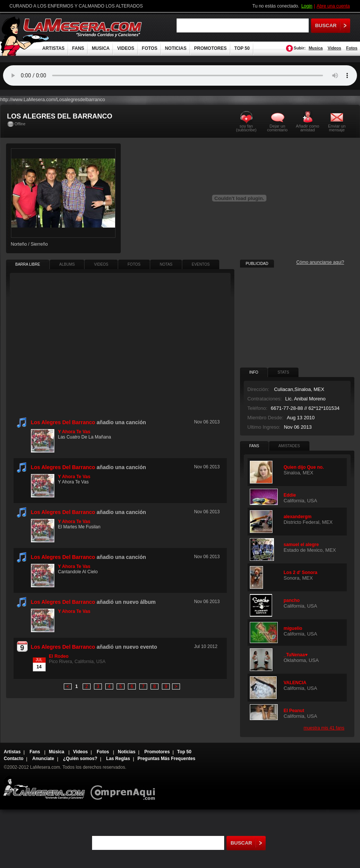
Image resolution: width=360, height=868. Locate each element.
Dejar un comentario (277, 128)
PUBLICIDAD (257, 264)
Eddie (290, 495)
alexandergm (298, 517)
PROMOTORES (210, 48)
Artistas (12, 752)
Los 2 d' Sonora (301, 573)
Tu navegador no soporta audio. (180, 75)
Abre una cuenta (333, 6)
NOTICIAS (176, 48)
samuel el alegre (301, 545)
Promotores (157, 752)
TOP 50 (242, 48)
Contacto (14, 759)
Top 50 (184, 752)
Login (307, 6)
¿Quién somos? (80, 759)
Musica (316, 48)
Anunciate (43, 759)
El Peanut (294, 711)
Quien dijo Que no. (304, 467)
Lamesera (44, 787)
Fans (35, 752)
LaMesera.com (83, 27)
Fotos (352, 48)
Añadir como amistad (308, 128)
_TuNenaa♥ (296, 655)
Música (57, 752)
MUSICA (101, 48)
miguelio (293, 628)
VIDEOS (125, 48)
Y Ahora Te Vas (74, 432)
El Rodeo (59, 656)
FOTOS (150, 48)
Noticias (127, 752)
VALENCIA (295, 683)
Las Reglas (118, 759)
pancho (292, 600)
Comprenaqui (125, 787)
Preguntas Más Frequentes (166, 759)
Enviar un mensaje (337, 128)
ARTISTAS (53, 48)
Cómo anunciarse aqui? (320, 262)
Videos (334, 48)
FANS (78, 48)
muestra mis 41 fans (324, 728)
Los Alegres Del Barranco (63, 422)
